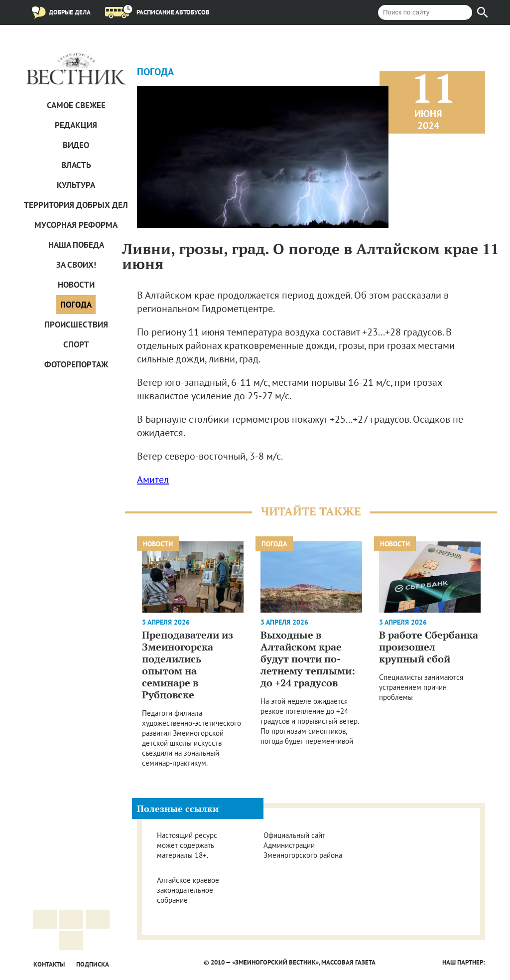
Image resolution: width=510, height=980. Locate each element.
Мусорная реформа (76, 225)
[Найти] (483, 12)
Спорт (76, 344)
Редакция (76, 125)
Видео (76, 145)
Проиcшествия (76, 325)
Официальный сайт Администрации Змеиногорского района (303, 845)
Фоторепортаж (76, 364)
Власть (76, 165)
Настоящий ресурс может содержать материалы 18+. (187, 845)
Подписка (93, 964)
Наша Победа (76, 245)
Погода (76, 305)
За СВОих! (76, 265)
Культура (76, 185)
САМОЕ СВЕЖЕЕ (76, 105)
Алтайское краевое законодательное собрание (188, 890)
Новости (76, 285)
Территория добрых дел (76, 205)
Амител (153, 480)
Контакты (49, 964)
